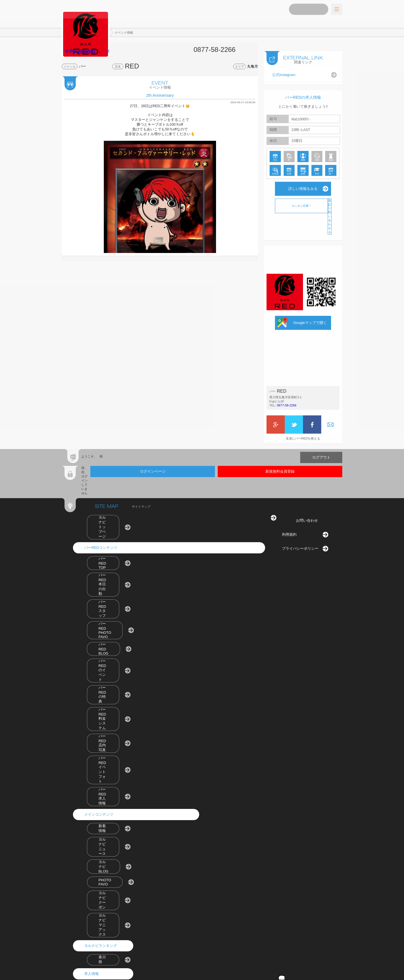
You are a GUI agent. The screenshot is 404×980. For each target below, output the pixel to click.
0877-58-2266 (287, 400)
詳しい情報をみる (303, 183)
